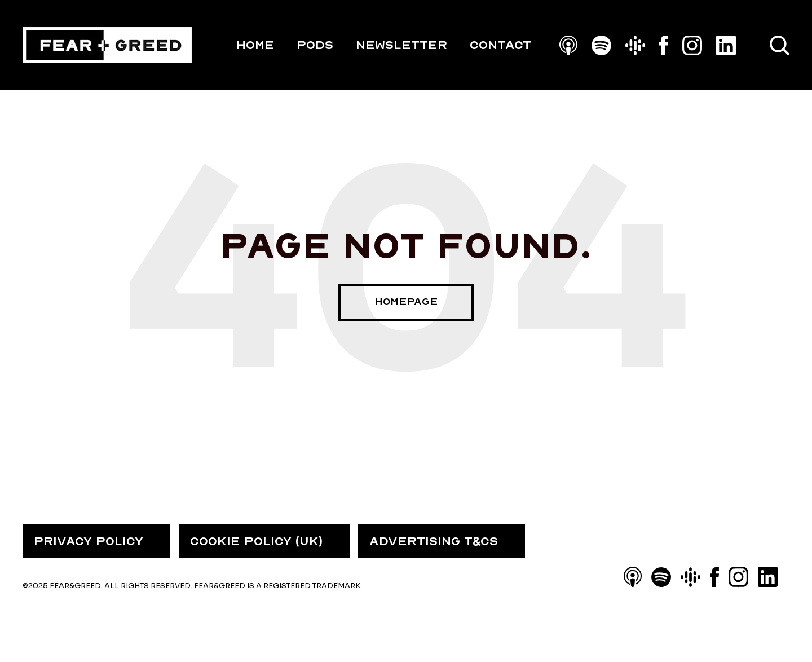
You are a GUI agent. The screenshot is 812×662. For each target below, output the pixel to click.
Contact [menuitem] (500, 45)
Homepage (406, 302)
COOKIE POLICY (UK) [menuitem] (256, 541)
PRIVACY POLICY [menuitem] (89, 541)
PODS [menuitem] (315, 45)
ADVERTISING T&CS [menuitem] (434, 541)
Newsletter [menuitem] (401, 45)
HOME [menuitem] (255, 45)
